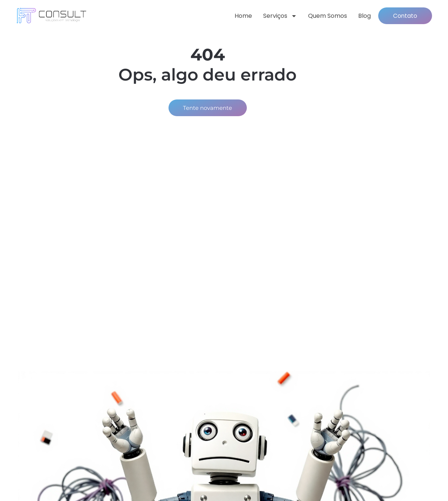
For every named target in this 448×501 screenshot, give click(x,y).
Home (239, 16)
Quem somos (323, 16)
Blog (360, 16)
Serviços (276, 16)
